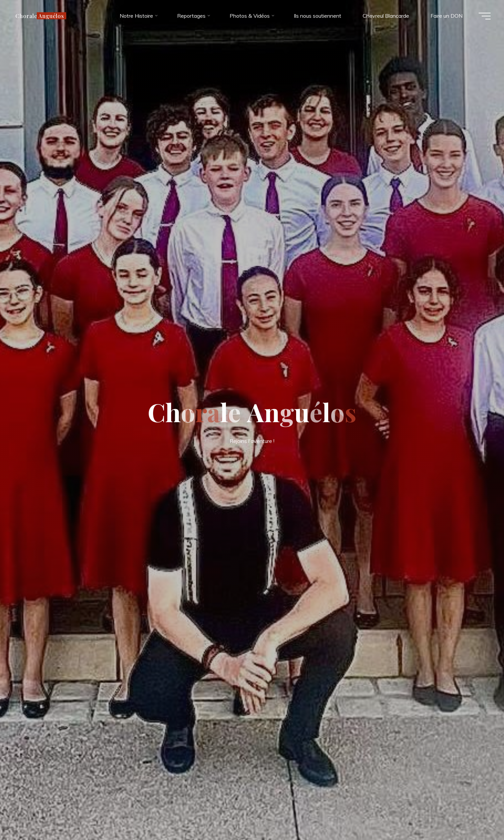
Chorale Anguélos (40, 16)
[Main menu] (485, 16)
